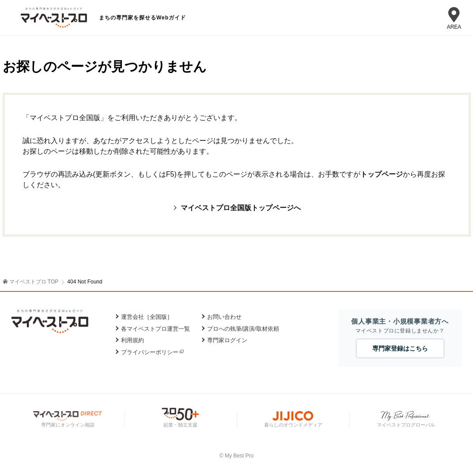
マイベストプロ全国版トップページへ (241, 208)
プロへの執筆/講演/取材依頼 (243, 329)
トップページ (382, 174)
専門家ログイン (227, 340)
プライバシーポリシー (150, 352)
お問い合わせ (224, 317)
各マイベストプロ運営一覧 (155, 329)
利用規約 (132, 340)
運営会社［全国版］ (147, 317)
